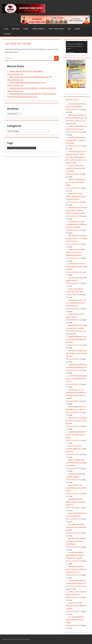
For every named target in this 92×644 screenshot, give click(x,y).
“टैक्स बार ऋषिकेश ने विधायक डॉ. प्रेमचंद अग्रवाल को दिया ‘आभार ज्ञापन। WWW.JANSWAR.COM (76, 583)
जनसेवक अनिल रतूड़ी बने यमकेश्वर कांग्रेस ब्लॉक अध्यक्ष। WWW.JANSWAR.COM (75, 292)
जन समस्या (7, 34)
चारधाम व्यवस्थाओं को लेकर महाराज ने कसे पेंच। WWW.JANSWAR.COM (75, 317)
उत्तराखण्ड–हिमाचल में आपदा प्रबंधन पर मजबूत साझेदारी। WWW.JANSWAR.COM (76, 107)
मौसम (69, 29)
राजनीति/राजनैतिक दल (38, 29)
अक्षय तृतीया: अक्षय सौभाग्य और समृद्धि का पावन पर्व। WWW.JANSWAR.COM (76, 281)
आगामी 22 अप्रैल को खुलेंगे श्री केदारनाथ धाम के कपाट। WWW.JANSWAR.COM (76, 595)
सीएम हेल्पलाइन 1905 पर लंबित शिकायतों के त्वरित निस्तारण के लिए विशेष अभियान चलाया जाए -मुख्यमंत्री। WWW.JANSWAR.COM (76, 396)
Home (6, 29)
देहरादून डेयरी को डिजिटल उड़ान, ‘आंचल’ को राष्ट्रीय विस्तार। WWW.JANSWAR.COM (76, 516)
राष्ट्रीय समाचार (16, 29)
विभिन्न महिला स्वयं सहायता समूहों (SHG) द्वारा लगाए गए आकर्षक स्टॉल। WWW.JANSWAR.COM (77, 328)
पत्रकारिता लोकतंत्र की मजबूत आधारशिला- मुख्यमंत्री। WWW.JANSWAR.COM (76, 477)
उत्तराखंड (26, 29)
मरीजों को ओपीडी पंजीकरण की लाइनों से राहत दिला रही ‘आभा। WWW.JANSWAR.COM (76, 129)
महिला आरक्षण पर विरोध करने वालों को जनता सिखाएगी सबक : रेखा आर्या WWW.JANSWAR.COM (77, 118)
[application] (77, 47)
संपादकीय (77, 29)
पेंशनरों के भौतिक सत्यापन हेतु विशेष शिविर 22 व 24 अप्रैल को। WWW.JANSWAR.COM (76, 410)
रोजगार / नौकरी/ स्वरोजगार (56, 29)
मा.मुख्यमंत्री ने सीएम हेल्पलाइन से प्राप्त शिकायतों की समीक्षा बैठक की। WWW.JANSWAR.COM (77, 368)
